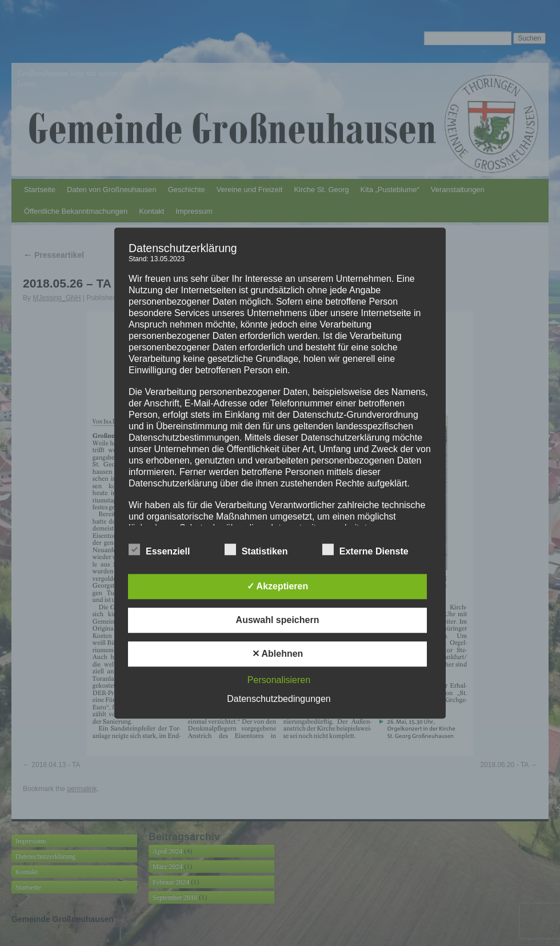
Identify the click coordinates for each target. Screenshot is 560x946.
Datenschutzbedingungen (279, 699)
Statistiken (256, 550)
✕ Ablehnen (278, 654)
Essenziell (159, 550)
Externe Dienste (365, 550)
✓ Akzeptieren (278, 586)
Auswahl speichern (278, 620)
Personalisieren (279, 680)
